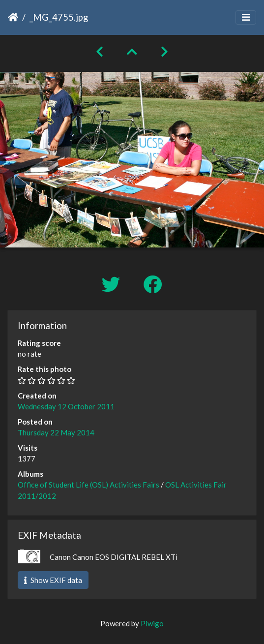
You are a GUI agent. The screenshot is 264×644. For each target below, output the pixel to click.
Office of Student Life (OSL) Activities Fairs (88, 485)
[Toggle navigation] (246, 17)
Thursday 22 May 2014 (56, 432)
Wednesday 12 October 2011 (66, 406)
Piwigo (152, 623)
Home (13, 17)
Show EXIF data (53, 580)
